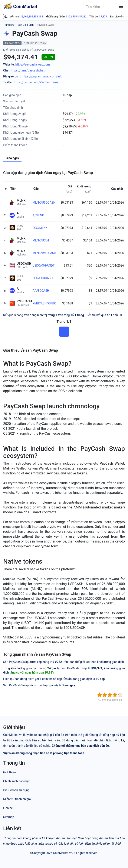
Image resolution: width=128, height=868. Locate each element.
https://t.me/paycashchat (28, 70)
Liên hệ (8, 808)
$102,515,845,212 (76, 17)
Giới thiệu (9, 772)
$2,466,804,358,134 (32, 17)
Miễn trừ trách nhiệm (17, 799)
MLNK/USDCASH (44, 203)
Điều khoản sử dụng (16, 790)
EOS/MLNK (40, 228)
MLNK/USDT (41, 240)
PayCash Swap (45, 25)
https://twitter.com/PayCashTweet (37, 82)
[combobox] (99, 7)
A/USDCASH (41, 291)
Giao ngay (12, 158)
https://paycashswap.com (33, 64)
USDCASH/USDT (44, 266)
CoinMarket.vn (63, 853)
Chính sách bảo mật (16, 781)
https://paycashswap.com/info (42, 76)
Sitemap (9, 817)
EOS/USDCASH (43, 278)
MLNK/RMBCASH (44, 253)
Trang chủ (9, 25)
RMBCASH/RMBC (44, 303)
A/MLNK (38, 215)
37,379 (103, 17)
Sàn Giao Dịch (26, 25)
